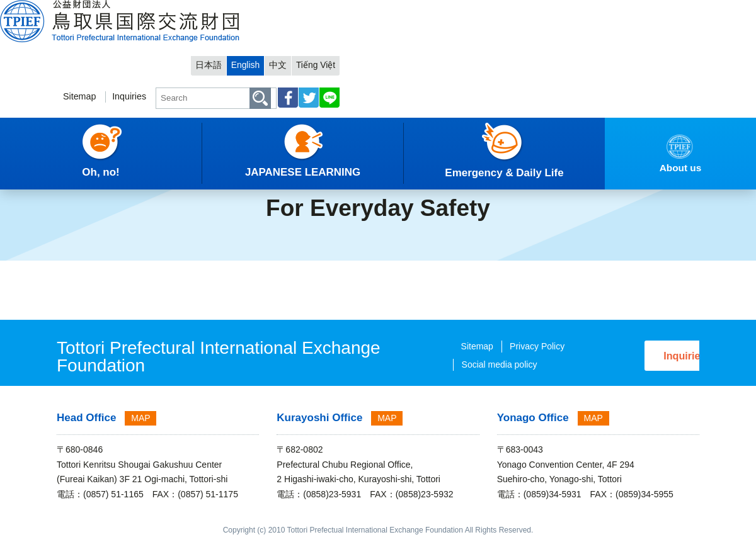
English (598, 10)
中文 (633, 10)
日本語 (558, 10)
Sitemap (416, 48)
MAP (140, 418)
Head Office (86, 418)
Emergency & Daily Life (139, 167)
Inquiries (468, 48)
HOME (23, 167)
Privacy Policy (490, 346)
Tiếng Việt (673, 10)
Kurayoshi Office (319, 418)
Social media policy (452, 364)
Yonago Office (533, 418)
